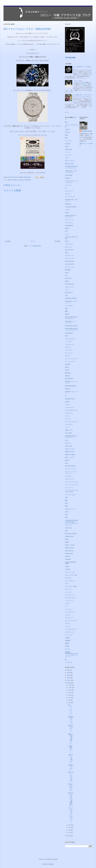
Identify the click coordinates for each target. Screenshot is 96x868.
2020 (69, 670)
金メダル (68, 649)
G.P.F (67, 440)
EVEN (67, 539)
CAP (66, 295)
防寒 (66, 506)
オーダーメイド (70, 256)
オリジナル (68, 578)
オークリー (68, 155)
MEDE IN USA (69, 548)
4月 (70, 825)
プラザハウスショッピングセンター (71, 182)
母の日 (67, 367)
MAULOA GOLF (70, 264)
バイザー (68, 604)
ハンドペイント (70, 601)
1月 (70, 833)
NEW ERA (68, 204)
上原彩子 (68, 638)
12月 (70, 685)
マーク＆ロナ (69, 306)
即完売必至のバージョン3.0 (71, 720)
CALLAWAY (68, 433)
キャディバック (70, 267)
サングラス (68, 141)
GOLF (67, 253)
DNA (66, 531)
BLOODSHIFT (69, 379)
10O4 (67, 273)
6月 (70, 700)
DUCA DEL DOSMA (71, 534)
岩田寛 (67, 643)
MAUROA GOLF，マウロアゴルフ (71, 216)
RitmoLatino (68, 149)
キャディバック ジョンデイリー (71, 472)
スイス (67, 234)
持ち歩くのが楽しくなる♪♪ (71, 787)
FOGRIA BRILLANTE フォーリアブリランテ (71, 329)
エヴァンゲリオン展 (71, 575)
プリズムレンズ (70, 344)
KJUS (67, 241)
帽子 (66, 500)
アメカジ (68, 405)
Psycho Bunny (69, 551)
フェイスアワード (70, 612)
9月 (70, 693)
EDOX (10, 180)
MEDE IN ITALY (70, 452)
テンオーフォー (70, 595)
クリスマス (68, 350)
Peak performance (70, 466)
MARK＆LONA (69, 164)
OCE (66, 463)
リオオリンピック (70, 632)
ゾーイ (67, 290)
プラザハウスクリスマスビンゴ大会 (71, 491)
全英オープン (69, 430)
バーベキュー (69, 609)
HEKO (67, 542)
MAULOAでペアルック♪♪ (71, 728)
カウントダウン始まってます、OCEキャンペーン (71, 815)
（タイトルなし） (78, 81)
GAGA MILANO (69, 261)
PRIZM (67, 228)
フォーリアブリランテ (71, 422)
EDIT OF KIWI (69, 250)
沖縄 (26, 180)
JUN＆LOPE (69, 446)
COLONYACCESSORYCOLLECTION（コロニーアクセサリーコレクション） (71, 523)
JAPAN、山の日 (70, 545)
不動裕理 (68, 641)
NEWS (67, 460)
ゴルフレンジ (69, 413)
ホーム (33, 241)
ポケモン (68, 624)
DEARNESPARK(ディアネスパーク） (71, 437)
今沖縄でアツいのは (71, 767)
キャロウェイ (69, 476)
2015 (69, 683)
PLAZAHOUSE (69, 284)
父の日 (67, 370)
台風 (66, 498)
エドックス (68, 185)
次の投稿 (8, 241)
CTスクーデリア (70, 161)
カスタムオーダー (70, 339)
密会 (66, 308)
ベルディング (69, 618)
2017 (69, 678)
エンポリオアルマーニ (71, 410)
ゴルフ (67, 158)
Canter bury (68, 528)
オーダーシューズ (70, 469)
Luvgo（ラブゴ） (70, 449)
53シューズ (68, 247)
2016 (69, 680)
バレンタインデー (70, 362)
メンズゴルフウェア (71, 629)
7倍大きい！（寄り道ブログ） (70, 759)
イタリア (68, 210)
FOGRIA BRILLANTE (71, 326)
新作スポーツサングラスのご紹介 (71, 777)
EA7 (66, 276)
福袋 (66, 311)
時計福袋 (68, 270)
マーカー (68, 626)
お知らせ (21, 180)
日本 (66, 503)
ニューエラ (68, 342)
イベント (68, 152)
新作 (66, 138)
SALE (67, 336)
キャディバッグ (70, 220)
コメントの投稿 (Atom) (34, 246)
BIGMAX (68, 376)
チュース (68, 419)
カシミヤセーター (70, 581)
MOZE (67, 281)
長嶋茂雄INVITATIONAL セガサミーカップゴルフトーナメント (71, 654)
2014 (69, 836)
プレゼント (68, 194)
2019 (69, 673)
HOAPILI (68, 389)
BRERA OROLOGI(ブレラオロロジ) (71, 318)
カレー (67, 584)
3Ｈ (66, 188)
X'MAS (67, 567)
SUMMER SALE (70, 399)
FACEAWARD (69, 226)
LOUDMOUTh (69, 333)
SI (66, 396)
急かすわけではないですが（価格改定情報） (71, 799)
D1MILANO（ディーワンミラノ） (71, 322)
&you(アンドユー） (71, 509)
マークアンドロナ (70, 495)
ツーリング (68, 592)
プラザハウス (69, 244)
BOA (66, 517)
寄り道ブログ (69, 293)
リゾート (68, 427)
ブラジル (68, 615)
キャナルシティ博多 (71, 586)
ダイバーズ (68, 589)
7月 (70, 698)
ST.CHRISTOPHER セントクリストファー (71, 167)
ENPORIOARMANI (71, 386)
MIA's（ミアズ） (70, 457)
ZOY (66, 231)
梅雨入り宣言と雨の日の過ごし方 (71, 739)
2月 (70, 830)
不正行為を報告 (70, 58)
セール (67, 416)
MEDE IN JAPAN (70, 455)
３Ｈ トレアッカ (70, 197)
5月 (70, 703)
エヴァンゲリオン (70, 572)
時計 (29, 180)
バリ (66, 606)
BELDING (68, 373)
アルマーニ (68, 347)
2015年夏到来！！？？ (70, 749)
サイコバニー (69, 353)
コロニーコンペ (70, 287)
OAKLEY (68, 132)
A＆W (67, 512)
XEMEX (67, 402)
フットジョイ (69, 487)
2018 (69, 675)
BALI (66, 515)
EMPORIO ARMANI (71, 298)
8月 (70, 695)
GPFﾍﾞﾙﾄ (68, 443)
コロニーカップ (70, 479)
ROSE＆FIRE (69, 554)
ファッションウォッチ (71, 485)
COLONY (68, 144)
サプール (68, 356)
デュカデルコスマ (70, 598)
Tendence (15, 180)
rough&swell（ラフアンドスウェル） (71, 172)
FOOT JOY (68, 278)
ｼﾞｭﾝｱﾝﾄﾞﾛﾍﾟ (69, 662)
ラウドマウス (69, 424)
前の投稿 (57, 241)
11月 (70, 687)
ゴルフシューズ (70, 258)
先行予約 (68, 364)
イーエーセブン (70, 407)
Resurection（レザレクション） (71, 302)
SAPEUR (68, 556)
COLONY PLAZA (87, 131)
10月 (70, 690)
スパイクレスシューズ (71, 482)
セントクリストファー (71, 359)
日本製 (67, 646)
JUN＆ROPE (69, 175)
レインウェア (69, 635)
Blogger (51, 864)
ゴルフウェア (69, 191)
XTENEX (68, 569)
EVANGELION (69, 536)
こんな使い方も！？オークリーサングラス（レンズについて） (82, 96)
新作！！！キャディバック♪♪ (70, 710)
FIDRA (67, 213)
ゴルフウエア (69, 223)
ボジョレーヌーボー (71, 621)
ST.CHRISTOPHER (71, 207)
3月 (70, 827)
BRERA (67, 314)
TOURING (68, 559)
